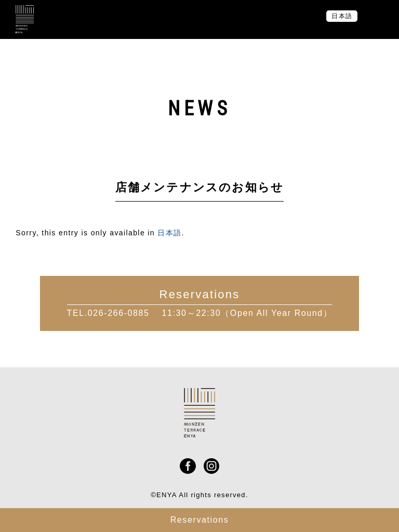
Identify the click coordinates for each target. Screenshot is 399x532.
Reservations (200, 520)
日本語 (169, 233)
